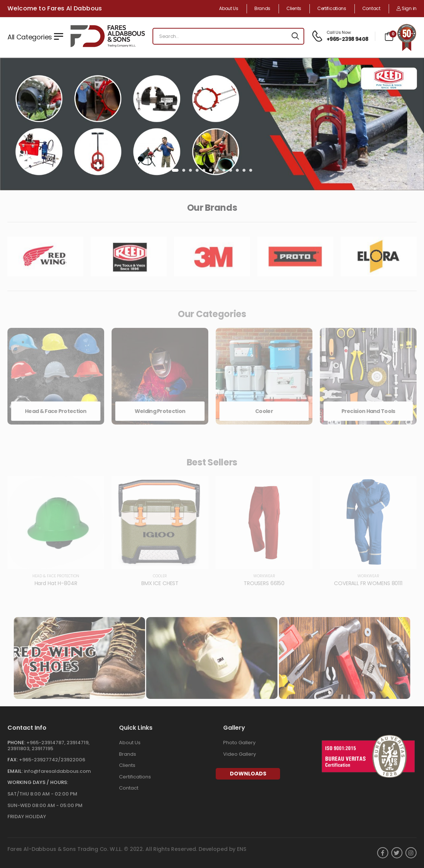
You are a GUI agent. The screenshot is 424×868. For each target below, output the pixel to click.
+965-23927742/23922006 (52, 760)
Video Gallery (240, 754)
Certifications (332, 9)
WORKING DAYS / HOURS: (38, 782)
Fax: (13, 760)
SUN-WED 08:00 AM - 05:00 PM (45, 805)
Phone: (16, 743)
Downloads (248, 774)
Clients (294, 9)
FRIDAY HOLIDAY (27, 817)
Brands (262, 9)
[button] (175, 170)
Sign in (407, 8)
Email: (15, 771)
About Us (229, 9)
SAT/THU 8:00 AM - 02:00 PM (42, 794)
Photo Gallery (239, 743)
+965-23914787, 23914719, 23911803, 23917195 (49, 746)
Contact (371, 9)
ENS (242, 849)
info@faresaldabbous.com (57, 771)
